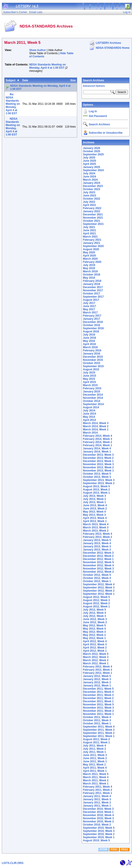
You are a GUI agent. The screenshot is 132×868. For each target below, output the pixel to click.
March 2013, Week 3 (96, 527)
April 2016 (89, 344)
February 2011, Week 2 (98, 790)
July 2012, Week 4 (95, 613)
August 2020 (91, 249)
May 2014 (89, 417)
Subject (10, 80)
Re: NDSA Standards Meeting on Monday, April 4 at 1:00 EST (13, 104)
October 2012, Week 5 (97, 575)
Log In (93, 111)
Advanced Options (94, 86)
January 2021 (92, 243)
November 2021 (93, 218)
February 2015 (92, 388)
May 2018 (89, 278)
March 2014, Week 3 (96, 423)
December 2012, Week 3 (98, 553)
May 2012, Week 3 (94, 632)
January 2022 (92, 211)
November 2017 (93, 290)
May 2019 (89, 268)
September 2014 (93, 404)
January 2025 (92, 167)
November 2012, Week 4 (98, 565)
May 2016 (89, 341)
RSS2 (124, 849)
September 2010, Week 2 (99, 834)
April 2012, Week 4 (95, 641)
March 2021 (90, 237)
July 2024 (89, 173)
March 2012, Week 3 (96, 657)
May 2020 (89, 252)
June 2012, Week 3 (95, 619)
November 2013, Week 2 (98, 467)
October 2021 (92, 221)
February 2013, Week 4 (98, 534)
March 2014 (90, 433)
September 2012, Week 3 (99, 588)
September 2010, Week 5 (99, 828)
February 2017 (92, 316)
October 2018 (92, 275)
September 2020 (93, 246)
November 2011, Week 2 (98, 711)
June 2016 (90, 338)
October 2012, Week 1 (97, 581)
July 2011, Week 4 (95, 746)
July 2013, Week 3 (95, 496)
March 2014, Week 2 (96, 426)
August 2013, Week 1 (96, 493)
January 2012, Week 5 (97, 676)
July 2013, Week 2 (95, 499)
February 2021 (92, 240)
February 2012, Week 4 (98, 667)
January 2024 (92, 183)
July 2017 (89, 303)
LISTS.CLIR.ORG (13, 863)
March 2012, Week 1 (96, 663)
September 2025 (93, 154)
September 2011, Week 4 (99, 727)
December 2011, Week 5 (98, 689)
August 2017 (91, 300)
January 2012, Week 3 (97, 679)
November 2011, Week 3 (98, 708)
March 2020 (90, 259)
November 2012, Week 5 (98, 562)
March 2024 (90, 180)
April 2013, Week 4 (95, 518)
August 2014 (91, 407)
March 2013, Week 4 (96, 524)
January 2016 (92, 354)
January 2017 (92, 319)
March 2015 (90, 385)
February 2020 (92, 262)
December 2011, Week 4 (98, 692)
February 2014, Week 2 (98, 442)
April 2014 (89, 420)
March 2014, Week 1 (96, 429)
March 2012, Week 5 (96, 654)
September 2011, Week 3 (99, 730)
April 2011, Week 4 (95, 768)
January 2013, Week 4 (97, 543)
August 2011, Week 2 (96, 739)
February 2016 (92, 350)
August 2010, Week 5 (96, 840)
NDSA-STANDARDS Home (112, 48)
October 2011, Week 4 (97, 717)
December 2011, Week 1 (98, 701)
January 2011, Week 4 (97, 796)
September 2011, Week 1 (99, 736)
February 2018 (92, 281)
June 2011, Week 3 (95, 755)
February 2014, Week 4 (98, 436)
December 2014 (93, 395)
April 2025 (89, 164)
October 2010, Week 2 (97, 825)
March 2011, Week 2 (96, 780)
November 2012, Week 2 (98, 572)
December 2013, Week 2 (98, 458)
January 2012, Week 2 (97, 682)
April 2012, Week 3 (95, 644)
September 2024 (93, 170)
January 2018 (92, 284)
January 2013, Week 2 (97, 550)
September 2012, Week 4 (99, 584)
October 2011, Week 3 (97, 720)
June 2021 (90, 230)
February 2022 (92, 208)
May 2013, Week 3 (94, 515)
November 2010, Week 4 (98, 815)
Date (25, 80)
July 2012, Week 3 (95, 616)
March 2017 (90, 313)
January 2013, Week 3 (97, 546)
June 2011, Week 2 (95, 758)
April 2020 (89, 256)
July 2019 (89, 265)
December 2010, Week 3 (98, 809)
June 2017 (90, 306)
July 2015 (89, 373)
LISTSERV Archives (108, 43)
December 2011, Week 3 (98, 695)
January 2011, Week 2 (97, 803)
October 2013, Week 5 (97, 474)
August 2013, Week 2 (96, 490)
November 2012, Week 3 (98, 569)
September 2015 (93, 366)
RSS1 (114, 849)
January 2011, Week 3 (97, 799)
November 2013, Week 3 (98, 464)
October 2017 (92, 294)
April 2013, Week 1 (95, 521)
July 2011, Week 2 (95, 749)
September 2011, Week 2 (99, 733)
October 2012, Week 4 (97, 578)
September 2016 (93, 328)
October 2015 (92, 363)
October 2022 (92, 199)
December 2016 (93, 322)
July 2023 (89, 192)
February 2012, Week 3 (98, 670)
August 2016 (91, 331)
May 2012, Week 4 (94, 629)
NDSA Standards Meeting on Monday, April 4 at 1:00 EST (47, 66)
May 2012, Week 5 (94, 625)
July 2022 (89, 202)
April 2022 (89, 205)
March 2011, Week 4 (96, 777)
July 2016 (89, 335)
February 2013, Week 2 (98, 537)
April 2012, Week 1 (95, 651)
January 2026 (92, 148)
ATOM (103, 849)
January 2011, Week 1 (97, 806)
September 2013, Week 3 (99, 480)
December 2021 (93, 215)
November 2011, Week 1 (98, 714)
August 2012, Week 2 (96, 603)
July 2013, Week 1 (95, 502)
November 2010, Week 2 (98, 821)
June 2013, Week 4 (95, 505)
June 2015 (90, 376)
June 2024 (90, 177)
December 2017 (93, 287)
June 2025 (90, 161)
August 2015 (91, 369)
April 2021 (89, 233)
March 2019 (90, 271)
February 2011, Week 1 (98, 793)
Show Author (37, 50)
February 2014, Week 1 (98, 445)
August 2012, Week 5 (96, 597)
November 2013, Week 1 (98, 471)
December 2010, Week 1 (98, 812)
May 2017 (89, 309)
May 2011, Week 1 (94, 765)
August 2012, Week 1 (96, 607)
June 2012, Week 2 (95, 622)
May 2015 (89, 379)
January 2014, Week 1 (97, 452)
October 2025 (92, 151)
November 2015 (93, 360)
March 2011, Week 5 (96, 774)
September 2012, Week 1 (99, 594)
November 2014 (93, 398)
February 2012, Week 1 (98, 673)
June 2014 (90, 414)
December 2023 (93, 186)
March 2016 (90, 347)
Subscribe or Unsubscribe (106, 133)
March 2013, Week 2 (96, 531)
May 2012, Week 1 (94, 638)
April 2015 (89, 382)
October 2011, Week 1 (97, 723)
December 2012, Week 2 (98, 556)
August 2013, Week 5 (96, 486)
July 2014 (89, 411)
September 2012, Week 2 (99, 591)
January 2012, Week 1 (97, 686)
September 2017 (93, 297)
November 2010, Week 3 (98, 818)
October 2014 (92, 401)
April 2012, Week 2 (95, 648)
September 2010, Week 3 (99, 831)
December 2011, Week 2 (98, 698)
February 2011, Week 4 (98, 787)
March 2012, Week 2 (96, 660)
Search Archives (94, 80)
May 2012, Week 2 (94, 635)
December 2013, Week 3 (98, 455)
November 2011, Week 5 (98, 705)
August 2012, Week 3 (96, 600)
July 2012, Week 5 (95, 610)
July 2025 (89, 158)
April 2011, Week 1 (95, 771)
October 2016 (92, 325)
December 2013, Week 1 (98, 461)
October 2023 (92, 189)
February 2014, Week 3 (98, 439)
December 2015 (93, 357)
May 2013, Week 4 (94, 512)
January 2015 (92, 392)
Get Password (98, 116)
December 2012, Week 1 (98, 559)
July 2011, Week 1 (95, 752)
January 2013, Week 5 (97, 540)
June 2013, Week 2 (95, 509)
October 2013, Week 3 (97, 477)
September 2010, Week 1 (99, 837)
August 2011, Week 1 (96, 742)
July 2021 (89, 227)
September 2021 (93, 224)
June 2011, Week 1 (95, 761)
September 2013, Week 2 (99, 483)
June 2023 (90, 196)
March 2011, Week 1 (96, 784)
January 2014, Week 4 (97, 448)
